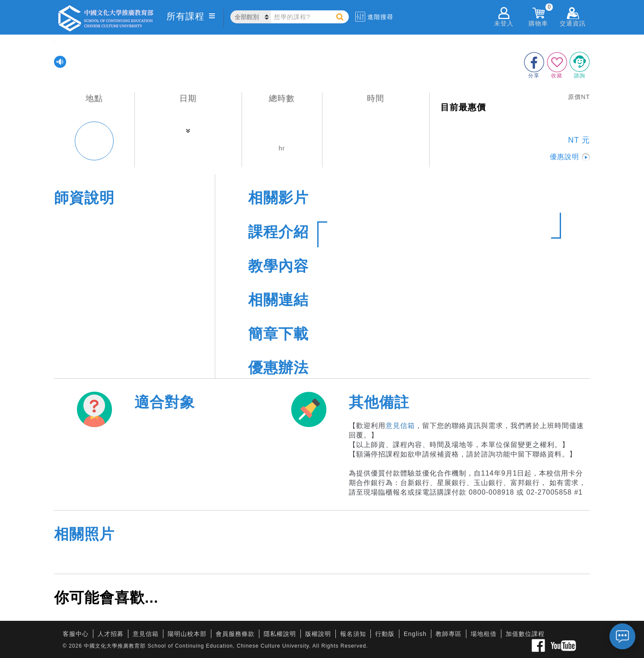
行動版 (385, 634)
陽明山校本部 (187, 634)
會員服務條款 (235, 634)
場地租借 (484, 634)
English (415, 634)
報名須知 (353, 634)
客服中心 (76, 634)
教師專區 (449, 634)
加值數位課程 (525, 634)
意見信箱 (400, 426)
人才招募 (111, 634)
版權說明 (318, 634)
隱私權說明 (280, 634)
